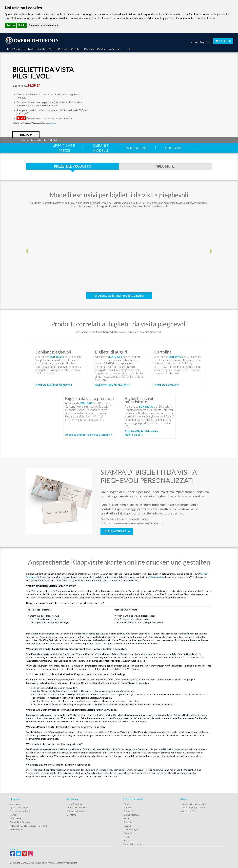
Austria (127, 804)
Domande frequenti (77, 811)
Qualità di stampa (19, 807)
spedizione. (52, 123)
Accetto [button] (11, 25)
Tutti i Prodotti (16, 49)
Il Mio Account (74, 804)
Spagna (127, 822)
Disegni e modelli (101, 148)
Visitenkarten (157, 577)
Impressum (16, 819)
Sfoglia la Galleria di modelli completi (119, 296)
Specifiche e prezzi (64, 148)
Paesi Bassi (129, 833)
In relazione (137, 148)
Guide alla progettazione (193, 804)
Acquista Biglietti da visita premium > (89, 435)
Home (23, 140)
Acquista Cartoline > (167, 385)
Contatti (71, 815)
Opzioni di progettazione (193, 807)
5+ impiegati (16, 829)
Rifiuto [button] (22, 25)
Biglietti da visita (37, 49)
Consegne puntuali (20, 811)
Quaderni (89, 49)
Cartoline (76, 49)
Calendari (63, 49)
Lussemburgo (131, 829)
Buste (52, 49)
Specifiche (165, 166)
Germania (129, 811)
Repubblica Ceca (132, 844)
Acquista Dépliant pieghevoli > (55, 385)
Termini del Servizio (20, 822)
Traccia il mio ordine (77, 807)
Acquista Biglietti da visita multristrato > (141, 433)
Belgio (127, 819)
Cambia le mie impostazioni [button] (43, 25)
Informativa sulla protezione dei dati (28, 826)
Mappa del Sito (188, 811)
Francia (127, 807)
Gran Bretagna (131, 815)
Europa (127, 826)
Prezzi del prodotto (73, 166)
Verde (13, 815)
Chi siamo (174, 148)
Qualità (101, 49)
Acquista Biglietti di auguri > (113, 385)
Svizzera (128, 840)
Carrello (223, 41)
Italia (126, 837)
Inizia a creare (115, 531)
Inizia (24, 135)
